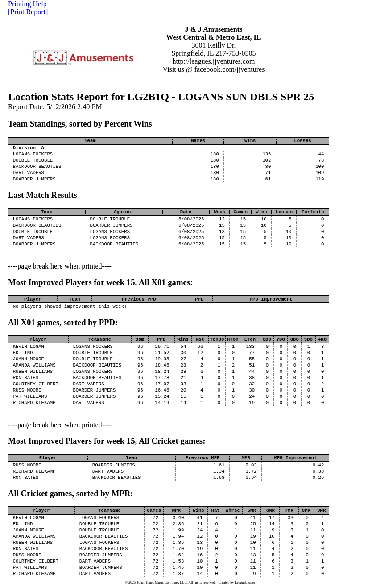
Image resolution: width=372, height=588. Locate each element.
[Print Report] (28, 12)
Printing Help (27, 4)
